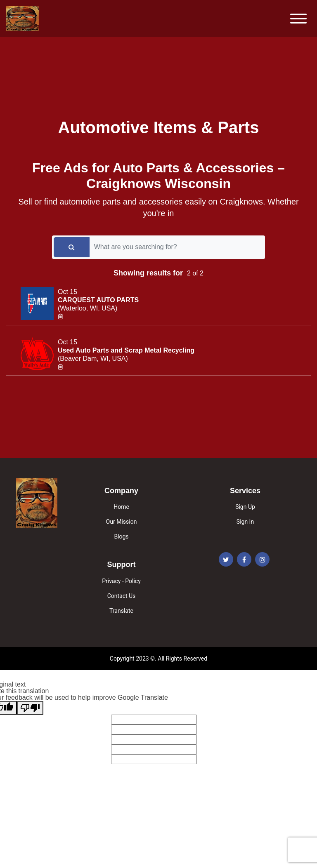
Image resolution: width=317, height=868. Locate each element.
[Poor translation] (30, 708)
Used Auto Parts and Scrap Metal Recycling (126, 350)
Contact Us (122, 596)
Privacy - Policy (121, 581)
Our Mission (122, 522)
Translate (121, 611)
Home (121, 507)
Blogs (121, 536)
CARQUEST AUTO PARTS (98, 300)
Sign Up (245, 507)
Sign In (245, 522)
